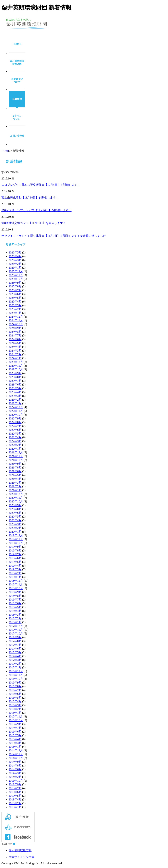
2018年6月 (15, 603)
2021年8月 (15, 468)
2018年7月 (15, 600)
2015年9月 (15, 724)
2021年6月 (15, 471)
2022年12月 (16, 407)
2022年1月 (15, 449)
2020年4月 (15, 520)
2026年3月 (15, 260)
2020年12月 (16, 494)
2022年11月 (16, 411)
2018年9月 (15, 592)
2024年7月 (15, 335)
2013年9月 (15, 784)
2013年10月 (16, 781)
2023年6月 (15, 385)
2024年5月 (15, 343)
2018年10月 (16, 588)
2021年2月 (15, 486)
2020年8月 (15, 509)
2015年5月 (15, 735)
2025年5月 (15, 298)
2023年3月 (15, 396)
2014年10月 (16, 758)
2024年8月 (15, 332)
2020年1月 (15, 532)
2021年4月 (15, 479)
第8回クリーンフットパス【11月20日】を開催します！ (36, 210)
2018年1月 (15, 622)
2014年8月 (15, 766)
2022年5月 (15, 434)
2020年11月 (16, 498)
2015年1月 (15, 747)
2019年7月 (15, 554)
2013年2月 (15, 803)
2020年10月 (16, 501)
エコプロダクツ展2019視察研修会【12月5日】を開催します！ (41, 185)
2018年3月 (15, 615)
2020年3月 (15, 524)
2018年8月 (15, 596)
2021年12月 (16, 452)
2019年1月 (15, 577)
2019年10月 (16, 543)
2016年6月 (15, 694)
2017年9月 (15, 637)
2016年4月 (15, 701)
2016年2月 (15, 709)
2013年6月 (15, 792)
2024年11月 (16, 320)
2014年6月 (15, 769)
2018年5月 (15, 607)
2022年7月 (15, 426)
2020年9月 (15, 505)
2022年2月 (15, 445)
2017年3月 (15, 660)
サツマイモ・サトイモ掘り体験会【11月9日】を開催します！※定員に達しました (54, 236)
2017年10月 (16, 633)
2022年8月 (15, 422)
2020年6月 (15, 513)
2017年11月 (16, 630)
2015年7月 (15, 728)
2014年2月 (15, 777)
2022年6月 (15, 430)
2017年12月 (16, 626)
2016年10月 (16, 679)
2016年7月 (15, 690)
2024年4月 (15, 347)
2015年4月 (15, 739)
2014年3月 (15, 773)
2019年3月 (15, 569)
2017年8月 (15, 641)
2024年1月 (15, 358)
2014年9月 (15, 762)
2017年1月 (15, 667)
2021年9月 (15, 464)
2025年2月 (15, 309)
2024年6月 (15, 339)
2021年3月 (15, 483)
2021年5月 (15, 475)
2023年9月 (15, 373)
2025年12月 (16, 271)
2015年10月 (16, 720)
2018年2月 (15, 618)
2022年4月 (15, 437)
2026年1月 (15, 268)
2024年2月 (15, 354)
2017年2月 (15, 664)
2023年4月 (15, 392)
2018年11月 (16, 584)
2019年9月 (15, 547)
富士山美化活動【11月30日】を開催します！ (30, 198)
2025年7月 (15, 290)
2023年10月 (16, 369)
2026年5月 (15, 252)
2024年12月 (16, 317)
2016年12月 (16, 671)
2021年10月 (16, 460)
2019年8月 (15, 550)
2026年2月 (15, 264)
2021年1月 (15, 490)
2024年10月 (16, 324)
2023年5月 (15, 388)
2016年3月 (15, 705)
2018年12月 (16, 581)
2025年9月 (15, 283)
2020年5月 (15, 517)
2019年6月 (15, 558)
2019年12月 (16, 535)
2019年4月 (15, 566)
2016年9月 (15, 683)
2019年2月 (15, 573)
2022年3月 (15, 441)
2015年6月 (15, 732)
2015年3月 (15, 743)
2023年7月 (15, 381)
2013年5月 (15, 796)
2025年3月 (15, 305)
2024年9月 (15, 328)
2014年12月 (16, 750)
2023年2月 (15, 400)
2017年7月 (15, 645)
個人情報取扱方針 (20, 850)
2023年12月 (16, 362)
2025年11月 (16, 275)
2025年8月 (15, 286)
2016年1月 (15, 713)
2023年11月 (16, 366)
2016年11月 (16, 675)
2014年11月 (16, 754)
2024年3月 (15, 351)
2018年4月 (15, 611)
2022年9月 (15, 418)
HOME (6, 151)
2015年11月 (16, 716)
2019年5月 (15, 562)
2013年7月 (15, 788)
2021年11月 (16, 456)
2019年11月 (16, 539)
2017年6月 (15, 649)
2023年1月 (15, 403)
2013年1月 (15, 807)
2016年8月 (15, 686)
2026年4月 (15, 256)
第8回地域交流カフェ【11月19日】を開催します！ (34, 223)
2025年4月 (15, 302)
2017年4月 (15, 656)
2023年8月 (15, 377)
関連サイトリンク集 (21, 857)
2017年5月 (15, 652)
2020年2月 (15, 528)
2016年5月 (15, 698)
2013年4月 (15, 799)
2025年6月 (15, 294)
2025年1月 (15, 313)
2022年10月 (16, 415)
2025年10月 (16, 279)
